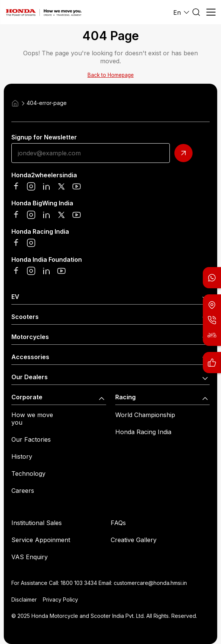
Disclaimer (24, 599)
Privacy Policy (60, 599)
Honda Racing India (143, 432)
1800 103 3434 (79, 583)
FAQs (118, 523)
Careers (23, 491)
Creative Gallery (134, 540)
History (22, 456)
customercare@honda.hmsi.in (150, 583)
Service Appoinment (41, 540)
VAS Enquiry (30, 557)
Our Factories (31, 439)
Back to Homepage (111, 75)
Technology (28, 474)
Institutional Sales (37, 523)
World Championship (145, 415)
